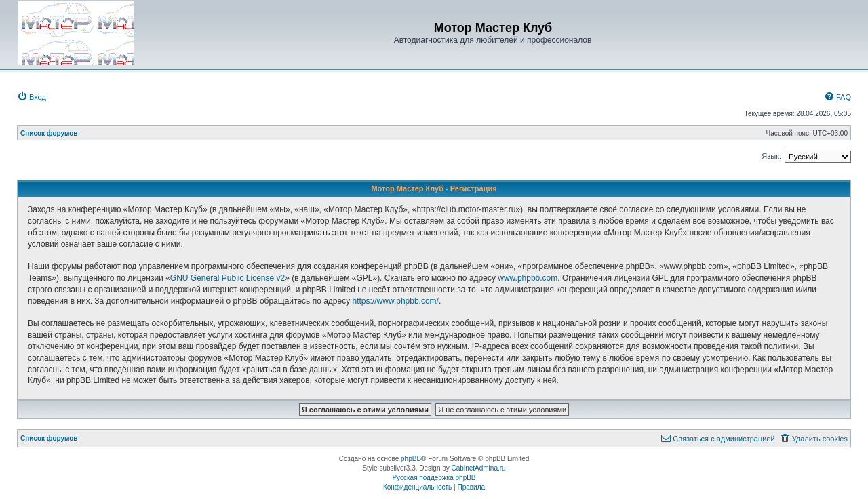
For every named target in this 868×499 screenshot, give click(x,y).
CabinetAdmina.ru (479, 468)
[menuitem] (32, 97)
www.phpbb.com (528, 278)
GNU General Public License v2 (228, 278)
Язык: (771, 156)
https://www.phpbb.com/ (396, 301)
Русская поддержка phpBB (434, 478)
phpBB (411, 459)
